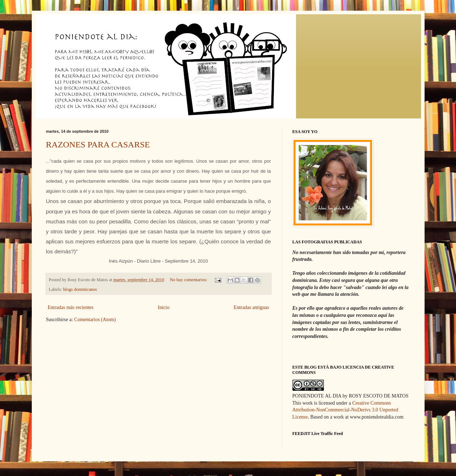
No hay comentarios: (189, 280)
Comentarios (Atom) (95, 320)
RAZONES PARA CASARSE (98, 145)
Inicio (164, 307)
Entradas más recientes (71, 307)
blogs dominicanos (80, 289)
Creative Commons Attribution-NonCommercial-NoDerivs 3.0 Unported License (345, 410)
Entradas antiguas (251, 307)
